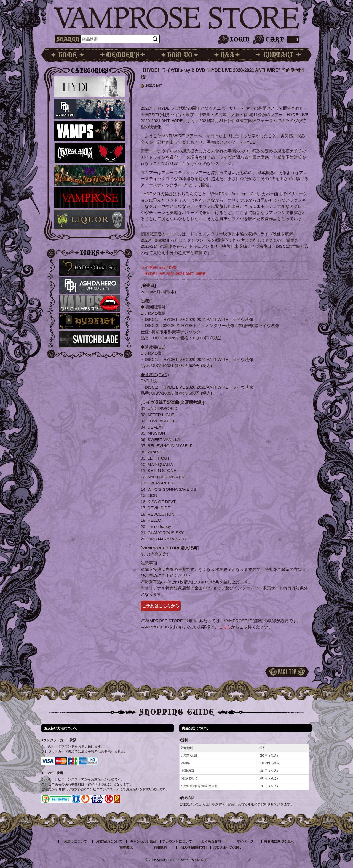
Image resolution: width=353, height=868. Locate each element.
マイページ (245, 841)
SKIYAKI (201, 860)
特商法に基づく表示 (279, 841)
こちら (225, 627)
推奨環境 (126, 848)
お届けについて (75, 841)
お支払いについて (109, 841)
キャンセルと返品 (143, 841)
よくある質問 (211, 841)
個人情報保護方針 (194, 848)
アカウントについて (177, 841)
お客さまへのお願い (228, 848)
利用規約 (160, 848)
